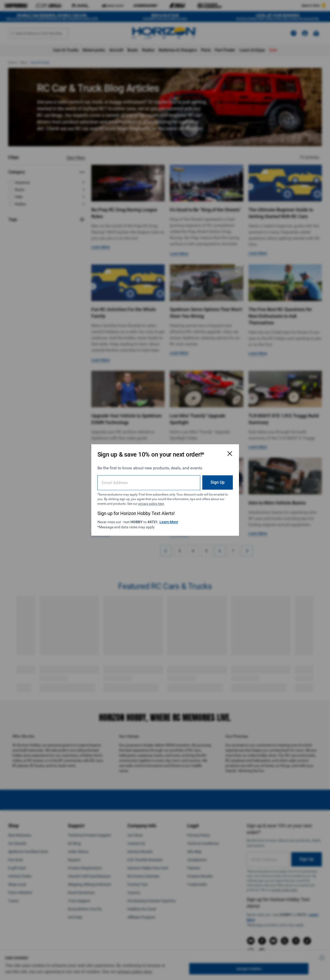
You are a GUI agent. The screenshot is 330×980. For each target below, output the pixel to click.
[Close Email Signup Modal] (230, 453)
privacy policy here (151, 504)
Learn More (169, 522)
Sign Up (218, 482)
